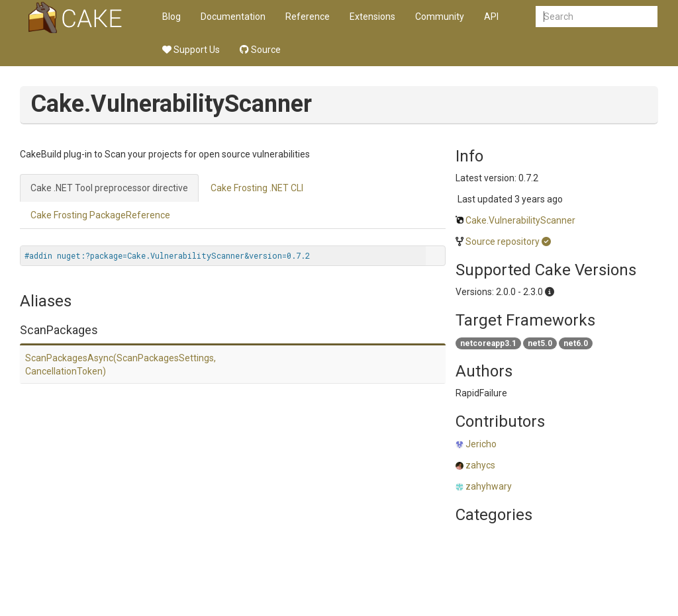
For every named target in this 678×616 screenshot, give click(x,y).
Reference (308, 17)
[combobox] (597, 17)
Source (260, 50)
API (491, 17)
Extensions (372, 17)
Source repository (503, 242)
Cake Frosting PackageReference (100, 215)
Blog (171, 17)
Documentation (233, 17)
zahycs (480, 465)
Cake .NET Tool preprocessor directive (109, 188)
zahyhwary (489, 486)
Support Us (191, 50)
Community (440, 17)
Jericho (481, 444)
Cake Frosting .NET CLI (257, 188)
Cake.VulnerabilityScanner (520, 220)
